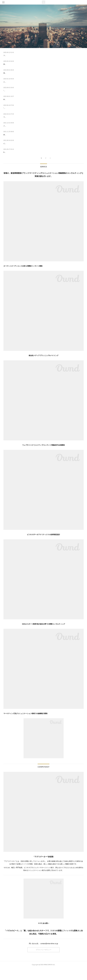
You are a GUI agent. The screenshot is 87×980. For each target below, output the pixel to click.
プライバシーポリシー (44, 962)
